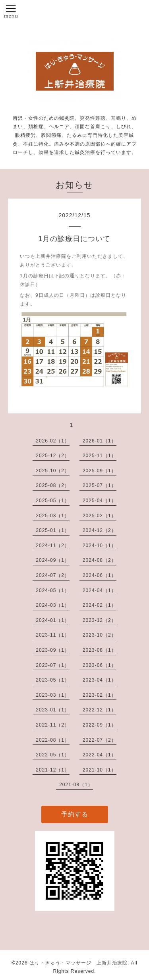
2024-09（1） (53, 560)
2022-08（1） (53, 740)
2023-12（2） (100, 620)
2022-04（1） (100, 755)
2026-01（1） (100, 441)
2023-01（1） (53, 710)
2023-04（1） (100, 680)
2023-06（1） (100, 665)
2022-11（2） (53, 725)
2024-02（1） (100, 605)
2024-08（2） (100, 560)
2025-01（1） (53, 530)
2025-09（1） (100, 471)
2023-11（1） (53, 635)
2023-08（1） (100, 650)
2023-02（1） (100, 695)
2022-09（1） (100, 725)
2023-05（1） (53, 680)
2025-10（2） (53, 471)
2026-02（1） (53, 441)
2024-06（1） (100, 575)
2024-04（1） (100, 590)
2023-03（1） (53, 695)
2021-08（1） (76, 785)
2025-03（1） (53, 516)
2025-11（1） (100, 456)
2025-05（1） (53, 501)
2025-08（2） (53, 485)
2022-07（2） (100, 740)
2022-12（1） (100, 710)
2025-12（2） (53, 456)
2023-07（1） (53, 665)
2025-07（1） (100, 485)
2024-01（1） (53, 620)
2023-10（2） (100, 635)
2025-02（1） (100, 516)
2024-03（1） (53, 605)
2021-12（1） (53, 770)
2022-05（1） (53, 755)
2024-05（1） (53, 590)
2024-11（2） (53, 546)
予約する (75, 814)
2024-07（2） (53, 575)
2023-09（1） (53, 650)
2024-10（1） (100, 546)
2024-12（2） (100, 530)
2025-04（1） (100, 501)
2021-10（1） (100, 770)
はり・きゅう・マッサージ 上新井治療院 (78, 963)
